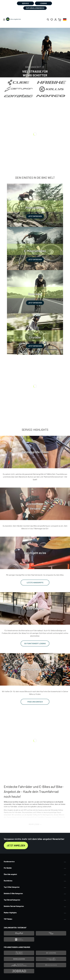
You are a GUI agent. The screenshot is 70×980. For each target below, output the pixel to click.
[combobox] (65, 20)
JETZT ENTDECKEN (35, 216)
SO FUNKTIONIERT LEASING (35, 643)
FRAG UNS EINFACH (35, 702)
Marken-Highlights (10, 913)
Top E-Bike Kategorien (12, 887)
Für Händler (8, 868)
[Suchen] (48, 20)
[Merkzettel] (52, 20)
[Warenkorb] (60, 20)
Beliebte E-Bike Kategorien (13, 893)
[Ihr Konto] (56, 20)
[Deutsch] (65, 20)
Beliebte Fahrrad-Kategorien (14, 906)
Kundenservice (9, 862)
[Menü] (4, 20)
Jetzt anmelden (16, 845)
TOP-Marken (8, 919)
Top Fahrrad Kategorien (12, 900)
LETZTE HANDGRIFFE (35, 582)
